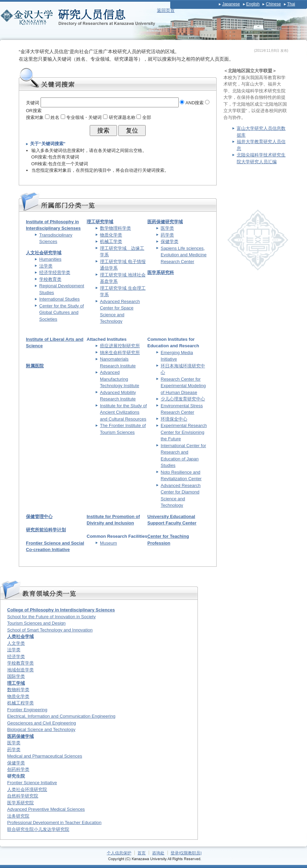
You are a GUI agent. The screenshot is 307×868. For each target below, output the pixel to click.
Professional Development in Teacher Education (54, 823)
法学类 (46, 266)
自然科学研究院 (23, 796)
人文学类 (16, 643)
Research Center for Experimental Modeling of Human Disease (183, 386)
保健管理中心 (39, 516)
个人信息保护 (119, 853)
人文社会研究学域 (44, 253)
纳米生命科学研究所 (120, 353)
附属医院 (35, 366)
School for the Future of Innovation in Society (51, 617)
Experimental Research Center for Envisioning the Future (184, 432)
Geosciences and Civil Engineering (42, 723)
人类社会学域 (20, 636)
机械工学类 (111, 241)
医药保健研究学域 (165, 222)
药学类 (167, 235)
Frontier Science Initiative (32, 783)
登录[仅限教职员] (186, 853)
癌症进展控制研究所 (120, 346)
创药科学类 (18, 769)
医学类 (167, 228)
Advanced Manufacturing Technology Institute (120, 379)
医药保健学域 (20, 736)
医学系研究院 (20, 803)
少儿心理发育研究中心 (183, 399)
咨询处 (158, 853)
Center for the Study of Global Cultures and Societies (62, 313)
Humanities (50, 259)
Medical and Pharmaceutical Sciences (45, 756)
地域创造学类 (20, 670)
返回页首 (166, 10)
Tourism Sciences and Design (36, 623)
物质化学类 (111, 235)
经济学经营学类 (55, 272)
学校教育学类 (20, 663)
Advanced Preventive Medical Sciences (46, 809)
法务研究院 (18, 816)
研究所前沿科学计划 (46, 530)
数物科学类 (18, 690)
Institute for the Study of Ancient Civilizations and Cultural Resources (123, 412)
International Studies (60, 299)
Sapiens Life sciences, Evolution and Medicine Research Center (184, 255)
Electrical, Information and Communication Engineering (61, 716)
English (253, 4)
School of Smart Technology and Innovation (50, 630)
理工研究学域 (100, 222)
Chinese (273, 4)
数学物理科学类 (115, 228)
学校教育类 (50, 279)
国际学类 (16, 676)
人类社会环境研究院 (27, 789)
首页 (142, 853)
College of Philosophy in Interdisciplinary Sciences (61, 610)
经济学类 (16, 657)
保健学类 (170, 241)
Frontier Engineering (27, 710)
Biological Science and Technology (41, 729)
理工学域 (16, 683)
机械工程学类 (20, 703)
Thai (291, 4)
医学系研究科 (161, 272)
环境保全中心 (174, 419)
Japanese (231, 4)
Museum (108, 543)
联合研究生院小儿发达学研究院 (38, 829)
